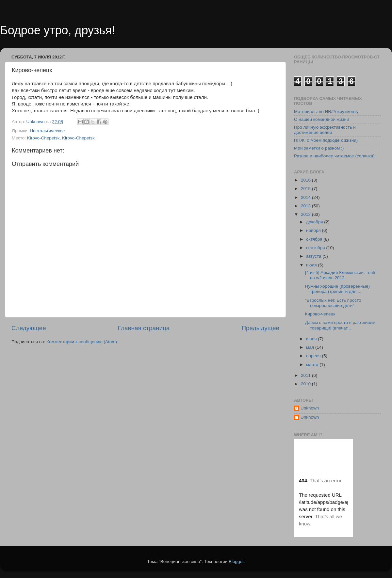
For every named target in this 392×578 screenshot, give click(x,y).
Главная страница (144, 328)
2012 (306, 214)
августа (314, 256)
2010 (306, 384)
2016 (306, 180)
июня (312, 339)
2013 (306, 206)
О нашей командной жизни (322, 119)
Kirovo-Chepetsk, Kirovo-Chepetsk (61, 138)
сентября (316, 248)
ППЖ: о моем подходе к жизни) (326, 140)
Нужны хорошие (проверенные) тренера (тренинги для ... (337, 289)
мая (311, 347)
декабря (315, 222)
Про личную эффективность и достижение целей (325, 130)
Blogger (236, 562)
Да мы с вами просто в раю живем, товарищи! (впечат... (341, 325)
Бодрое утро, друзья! (57, 30)
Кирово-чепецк (320, 314)
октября (315, 239)
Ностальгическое (47, 131)
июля (312, 265)
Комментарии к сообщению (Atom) (82, 342)
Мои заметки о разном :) (319, 148)
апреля (314, 356)
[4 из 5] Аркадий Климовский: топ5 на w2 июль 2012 (340, 275)
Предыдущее (260, 328)
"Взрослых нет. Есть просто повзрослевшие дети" (333, 303)
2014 (306, 197)
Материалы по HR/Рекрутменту (326, 112)
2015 (306, 189)
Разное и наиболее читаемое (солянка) (334, 156)
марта (313, 365)
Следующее (29, 328)
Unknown (310, 408)
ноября (314, 230)
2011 (306, 375)
